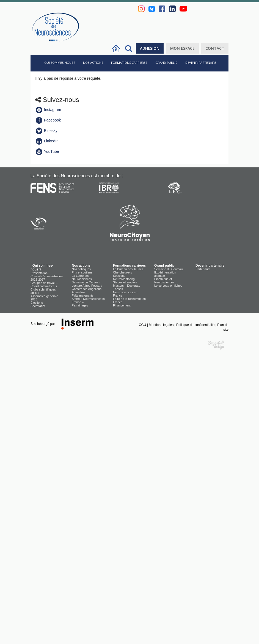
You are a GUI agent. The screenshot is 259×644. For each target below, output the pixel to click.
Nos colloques (81, 269)
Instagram (48, 110)
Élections (37, 303)
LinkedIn (47, 141)
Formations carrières (129, 63)
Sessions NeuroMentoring (124, 277)
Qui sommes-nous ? (59, 63)
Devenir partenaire (201, 63)
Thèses (118, 289)
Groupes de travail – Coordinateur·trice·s (44, 284)
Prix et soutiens (82, 272)
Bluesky (46, 131)
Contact (215, 48)
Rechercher (128, 48)
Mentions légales (162, 325)
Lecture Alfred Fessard (87, 286)
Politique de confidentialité (196, 325)
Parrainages (80, 305)
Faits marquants (83, 295)
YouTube (47, 151)
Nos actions (93, 63)
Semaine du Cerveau (86, 282)
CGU (143, 325)
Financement (122, 305)
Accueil (116, 48)
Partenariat (203, 269)
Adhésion (150, 48)
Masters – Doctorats (126, 286)
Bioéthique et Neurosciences (164, 281)
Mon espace (182, 48)
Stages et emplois (125, 282)
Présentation (39, 273)
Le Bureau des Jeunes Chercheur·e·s (128, 271)
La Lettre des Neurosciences (82, 277)
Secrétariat (38, 306)
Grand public (166, 63)
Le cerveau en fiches (168, 286)
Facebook (48, 120)
